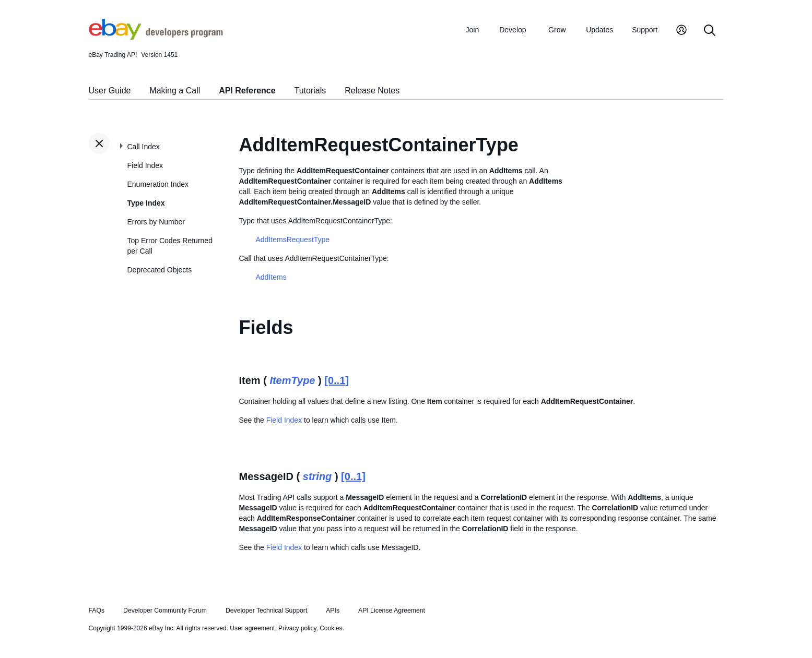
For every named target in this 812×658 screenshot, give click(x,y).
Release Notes (372, 91)
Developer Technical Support (266, 611)
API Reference (247, 91)
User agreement (252, 628)
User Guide (110, 91)
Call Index (144, 147)
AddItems (271, 277)
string (317, 476)
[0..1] (337, 380)
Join (473, 30)
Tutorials (310, 91)
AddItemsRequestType (293, 240)
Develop (513, 30)
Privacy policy (297, 628)
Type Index (146, 203)
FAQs (97, 611)
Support (645, 30)
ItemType (292, 380)
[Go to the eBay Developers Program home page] (156, 37)
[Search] (710, 31)
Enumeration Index (158, 184)
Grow (557, 30)
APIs (333, 611)
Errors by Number (156, 222)
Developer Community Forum (165, 611)
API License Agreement (392, 611)
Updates (599, 30)
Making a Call (175, 91)
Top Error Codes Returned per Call (170, 246)
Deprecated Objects (160, 270)
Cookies (331, 628)
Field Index (145, 165)
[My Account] (681, 31)
